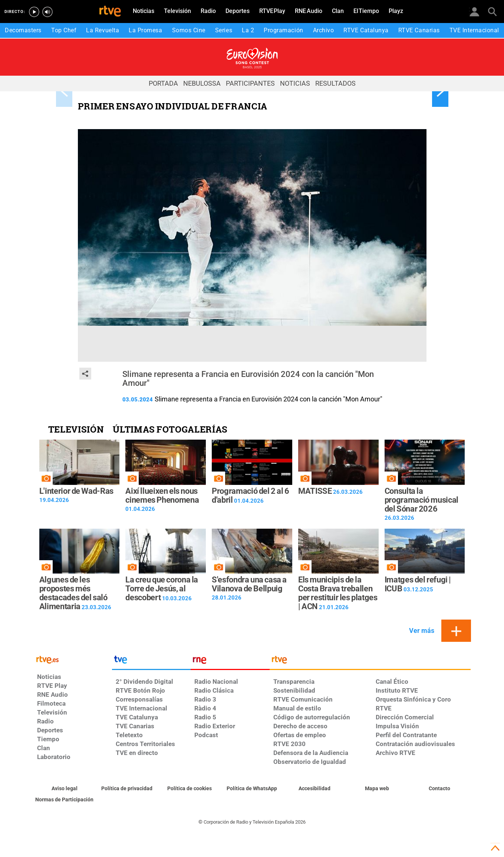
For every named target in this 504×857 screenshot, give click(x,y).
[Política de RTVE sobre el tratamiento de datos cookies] (190, 789)
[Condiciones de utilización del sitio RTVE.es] (65, 789)
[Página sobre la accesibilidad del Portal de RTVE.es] (315, 789)
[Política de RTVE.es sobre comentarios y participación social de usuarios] (65, 800)
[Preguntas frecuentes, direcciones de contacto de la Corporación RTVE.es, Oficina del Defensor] (440, 789)
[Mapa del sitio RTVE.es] (377, 789)
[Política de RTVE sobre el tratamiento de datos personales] (127, 789)
